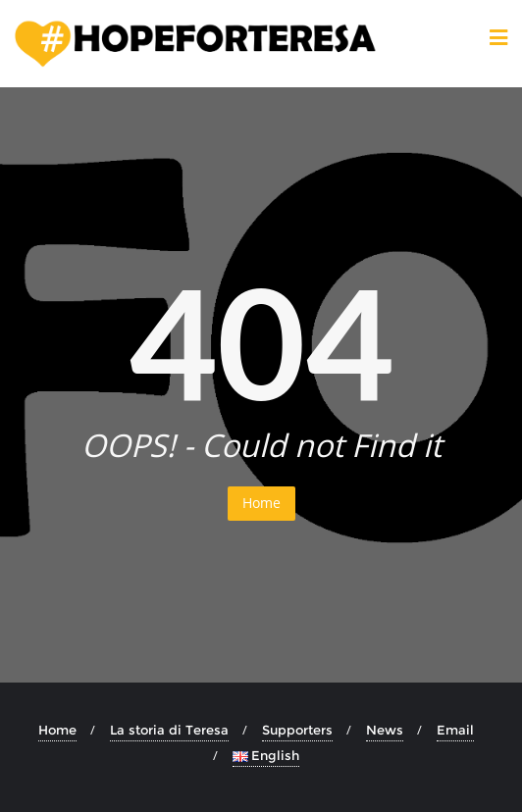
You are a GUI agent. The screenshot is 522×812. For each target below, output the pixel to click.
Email (455, 730)
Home (261, 503)
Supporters (297, 730)
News (385, 730)
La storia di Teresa (169, 730)
